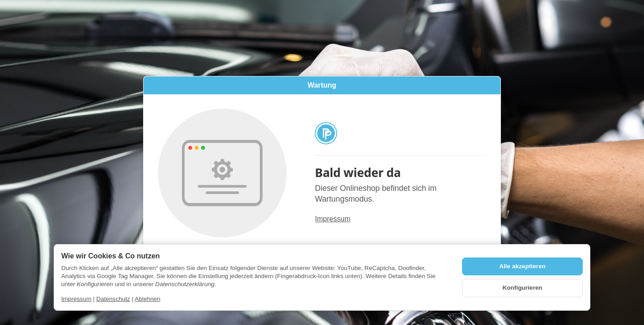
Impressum (333, 219)
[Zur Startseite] (400, 133)
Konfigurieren (522, 288)
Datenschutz (113, 299)
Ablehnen (147, 299)
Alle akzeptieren (522, 266)
